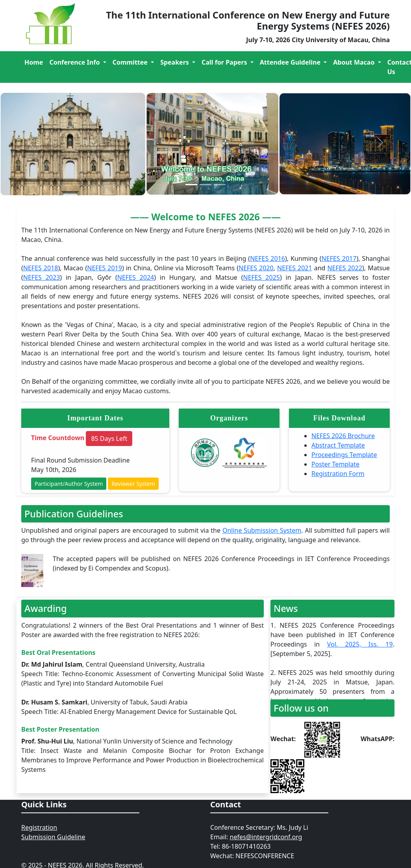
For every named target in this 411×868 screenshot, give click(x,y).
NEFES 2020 (256, 268)
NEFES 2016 (268, 258)
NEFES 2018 (41, 268)
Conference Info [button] (75, 62)
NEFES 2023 (42, 277)
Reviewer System (133, 484)
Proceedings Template (344, 455)
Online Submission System (262, 530)
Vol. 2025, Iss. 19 (360, 644)
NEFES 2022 (345, 268)
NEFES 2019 (105, 268)
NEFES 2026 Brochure (343, 436)
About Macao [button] (355, 62)
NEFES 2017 (339, 258)
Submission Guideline (53, 837)
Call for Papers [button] (225, 62)
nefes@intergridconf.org (266, 837)
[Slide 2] (205, 185)
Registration (39, 827)
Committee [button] (131, 62)
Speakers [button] (175, 62)
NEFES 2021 (295, 268)
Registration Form (338, 474)
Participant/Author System (69, 484)
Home (34, 62)
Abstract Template (338, 445)
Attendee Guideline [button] (291, 62)
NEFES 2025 (261, 277)
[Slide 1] (191, 185)
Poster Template (335, 464)
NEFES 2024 (136, 277)
